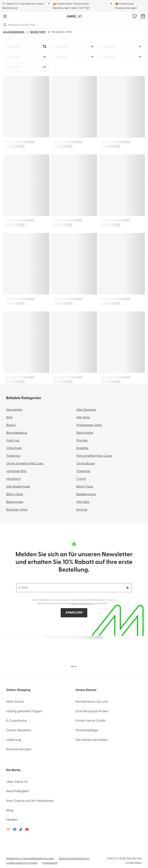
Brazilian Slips (17, 510)
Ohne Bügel (86, 464)
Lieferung (14, 740)
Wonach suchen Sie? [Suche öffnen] (20, 25)
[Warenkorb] (143, 16)
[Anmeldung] (135, 16)
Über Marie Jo (17, 782)
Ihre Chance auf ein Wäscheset (30, 801)
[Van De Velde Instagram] (8, 830)
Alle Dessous (86, 410)
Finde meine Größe (90, 721)
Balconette (85, 433)
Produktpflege (87, 730)
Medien (12, 820)
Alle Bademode (14, 32)
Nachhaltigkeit (18, 791)
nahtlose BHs (16, 471)
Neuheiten (14, 410)
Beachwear (15, 502)
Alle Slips (83, 417)
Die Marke (13, 770)
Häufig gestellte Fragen (24, 711)
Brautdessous (17, 433)
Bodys (11, 425)
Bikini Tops (38, 32)
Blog (10, 810)
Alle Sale (83, 502)
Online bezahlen (19, 730)
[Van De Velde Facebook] (15, 830)
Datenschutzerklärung (82, 603)
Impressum (50, 863)
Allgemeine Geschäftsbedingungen (30, 858)
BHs (9, 417)
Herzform (13, 479)
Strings (82, 510)
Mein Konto (15, 702)
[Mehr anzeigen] (109, 603)
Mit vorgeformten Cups (94, 456)
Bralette (82, 448)
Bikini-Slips (15, 494)
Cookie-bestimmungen (22, 863)
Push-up (13, 441)
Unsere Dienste (86, 690)
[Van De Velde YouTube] (27, 830)
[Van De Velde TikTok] (21, 830)
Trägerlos (13, 456)
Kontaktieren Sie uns (92, 702)
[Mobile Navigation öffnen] (5, 16)
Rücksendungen (19, 749)
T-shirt (81, 479)
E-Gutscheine (17, 721)
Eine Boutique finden (92, 711)
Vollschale (14, 448)
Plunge (82, 441)
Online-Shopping (18, 690)
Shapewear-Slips (89, 425)
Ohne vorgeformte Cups (25, 464)
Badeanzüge (86, 494)
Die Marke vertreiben (92, 740)
